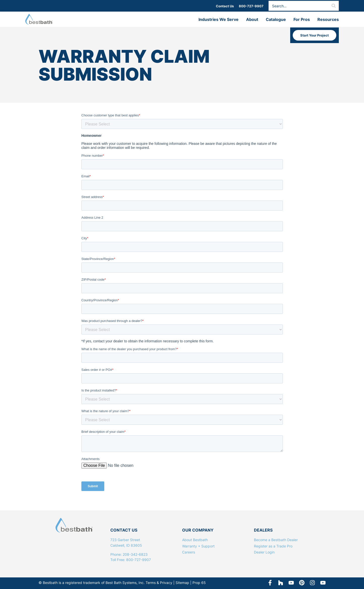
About (252, 19)
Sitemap (182, 583)
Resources (328, 19)
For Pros (302, 19)
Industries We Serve (219, 19)
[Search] (334, 6)
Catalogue (276, 19)
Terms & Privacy (159, 583)
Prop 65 (199, 583)
